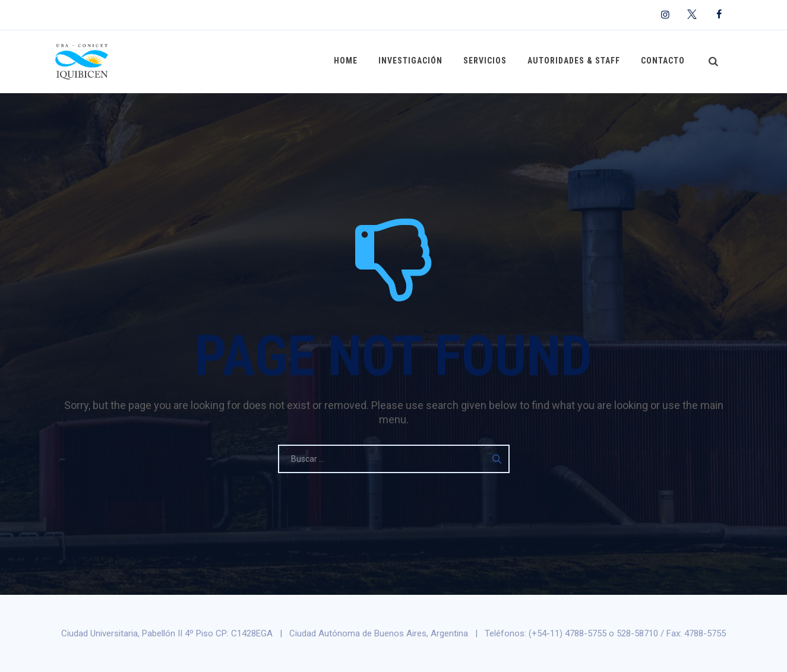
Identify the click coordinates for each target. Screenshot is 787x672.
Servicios (487, 61)
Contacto (663, 61)
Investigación (413, 61)
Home (349, 61)
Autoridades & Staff (575, 61)
